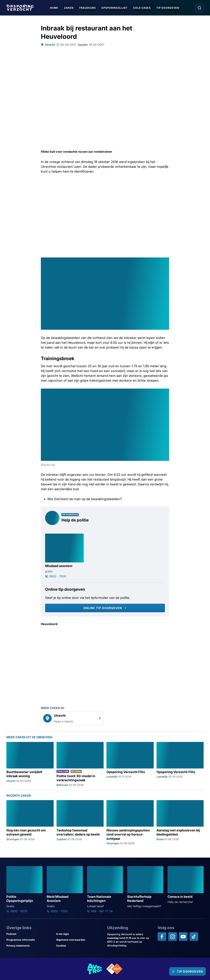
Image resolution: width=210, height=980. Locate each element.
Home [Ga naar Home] (55, 8)
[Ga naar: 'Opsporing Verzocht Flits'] (130, 764)
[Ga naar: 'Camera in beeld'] (186, 885)
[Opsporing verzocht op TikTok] (194, 937)
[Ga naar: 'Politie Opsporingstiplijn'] (24, 890)
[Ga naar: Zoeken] (200, 8)
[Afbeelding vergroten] (166, 261)
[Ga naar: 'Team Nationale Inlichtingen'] (105, 890)
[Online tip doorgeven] (105, 608)
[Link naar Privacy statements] (30, 946)
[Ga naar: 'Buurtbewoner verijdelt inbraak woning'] (30, 764)
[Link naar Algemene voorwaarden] (80, 940)
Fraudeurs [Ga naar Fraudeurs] (89, 8)
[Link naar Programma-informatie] (30, 940)
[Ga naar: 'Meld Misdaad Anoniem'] (65, 890)
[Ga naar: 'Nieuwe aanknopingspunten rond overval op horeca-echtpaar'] (130, 822)
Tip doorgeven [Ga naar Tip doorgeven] (169, 8)
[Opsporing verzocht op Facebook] (162, 937)
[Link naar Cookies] (80, 946)
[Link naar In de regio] (80, 934)
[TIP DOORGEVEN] (184, 971)
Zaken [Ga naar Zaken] (70, 8)
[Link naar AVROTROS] (95, 969)
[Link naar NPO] (114, 969)
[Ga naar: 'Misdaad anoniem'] (64, 556)
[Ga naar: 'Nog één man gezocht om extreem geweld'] (30, 822)
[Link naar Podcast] (30, 934)
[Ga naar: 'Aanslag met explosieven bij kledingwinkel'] (180, 822)
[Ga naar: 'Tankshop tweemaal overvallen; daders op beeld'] (80, 822)
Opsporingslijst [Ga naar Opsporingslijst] (116, 8)
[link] (72, 718)
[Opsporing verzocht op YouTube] (183, 937)
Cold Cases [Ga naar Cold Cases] (143, 8)
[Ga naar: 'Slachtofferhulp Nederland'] (145, 887)
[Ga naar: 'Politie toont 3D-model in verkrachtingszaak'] (80, 764)
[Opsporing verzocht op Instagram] (173, 937)
